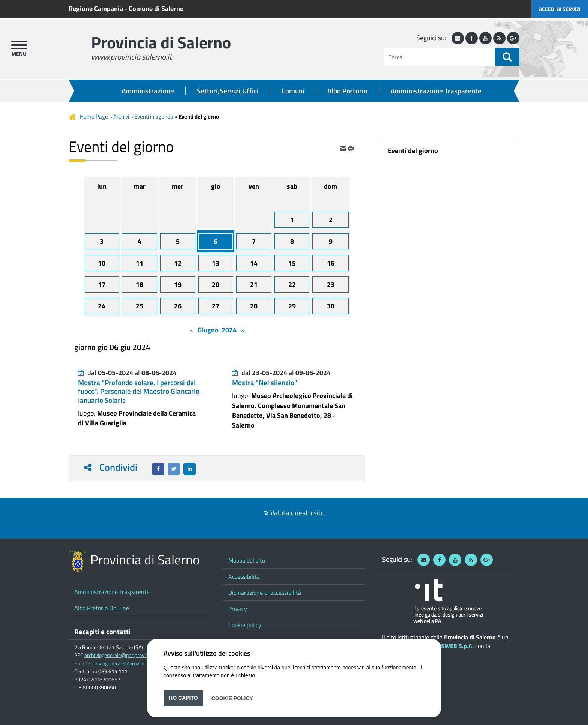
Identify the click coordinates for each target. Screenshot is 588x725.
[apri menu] (19, 45)
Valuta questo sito (298, 513)
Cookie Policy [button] (232, 698)
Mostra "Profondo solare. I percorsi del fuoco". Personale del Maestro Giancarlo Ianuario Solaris (139, 391)
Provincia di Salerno (161, 42)
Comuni (293, 91)
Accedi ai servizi (560, 9)
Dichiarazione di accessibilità (265, 593)
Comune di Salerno (156, 8)
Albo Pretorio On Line (102, 608)
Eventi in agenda (154, 116)
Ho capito (183, 698)
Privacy (238, 609)
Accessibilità (244, 576)
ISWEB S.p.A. (456, 646)
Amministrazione (148, 91)
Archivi (121, 116)
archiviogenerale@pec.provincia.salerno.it (130, 655)
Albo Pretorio (347, 91)
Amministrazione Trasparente (436, 91)
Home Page (94, 116)
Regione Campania (96, 8)
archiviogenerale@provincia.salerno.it (129, 663)
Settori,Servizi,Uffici (228, 91)
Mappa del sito (247, 560)
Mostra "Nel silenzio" (265, 383)
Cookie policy (245, 625)
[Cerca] (440, 57)
